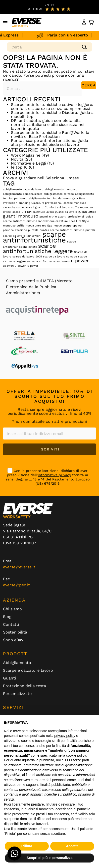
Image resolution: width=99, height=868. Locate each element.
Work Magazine (26, 155)
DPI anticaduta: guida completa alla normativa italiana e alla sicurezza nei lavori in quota (48, 124)
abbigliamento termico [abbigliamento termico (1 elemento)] (59, 194)
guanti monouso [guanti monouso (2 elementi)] (21, 216)
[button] (5, 22)
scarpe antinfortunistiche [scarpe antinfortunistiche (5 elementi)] (34, 237)
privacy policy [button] (65, 736)
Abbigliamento (17, 663)
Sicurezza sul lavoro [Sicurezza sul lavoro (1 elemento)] (56, 261)
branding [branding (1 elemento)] (24, 203)
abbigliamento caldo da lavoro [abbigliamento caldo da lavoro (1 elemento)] (23, 189)
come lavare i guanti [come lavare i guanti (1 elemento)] (30, 207)
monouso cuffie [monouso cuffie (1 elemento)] (14, 226)
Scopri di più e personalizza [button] (49, 858)
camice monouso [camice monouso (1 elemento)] (75, 203)
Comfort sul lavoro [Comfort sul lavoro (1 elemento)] (57, 207)
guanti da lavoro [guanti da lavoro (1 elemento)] (66, 212)
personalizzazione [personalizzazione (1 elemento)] (15, 230)
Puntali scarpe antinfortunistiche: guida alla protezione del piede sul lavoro (49, 142)
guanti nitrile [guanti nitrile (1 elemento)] (48, 217)
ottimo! (35, 9)
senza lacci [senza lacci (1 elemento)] (34, 261)
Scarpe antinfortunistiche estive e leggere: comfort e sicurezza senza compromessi (52, 107)
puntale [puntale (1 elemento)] (33, 230)
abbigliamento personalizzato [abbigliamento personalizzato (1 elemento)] (23, 194)
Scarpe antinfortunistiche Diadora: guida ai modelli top (53, 114)
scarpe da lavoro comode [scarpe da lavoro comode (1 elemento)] (60, 257)
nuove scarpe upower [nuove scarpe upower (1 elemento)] (68, 226)
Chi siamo (12, 609)
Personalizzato (17, 694)
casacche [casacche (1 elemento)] (9, 207)
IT (53, 5)
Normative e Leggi (28, 163)
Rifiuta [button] (27, 846)
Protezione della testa (25, 686)
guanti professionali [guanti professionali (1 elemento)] (71, 217)
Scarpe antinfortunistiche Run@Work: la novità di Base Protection (50, 134)
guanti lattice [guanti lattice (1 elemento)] (87, 212)
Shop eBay (13, 640)
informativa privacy (54, 475)
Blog (7, 617)
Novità (17, 159)
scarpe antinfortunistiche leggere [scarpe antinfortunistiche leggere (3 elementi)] (38, 248)
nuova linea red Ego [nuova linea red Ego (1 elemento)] (39, 226)
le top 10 (19, 167)
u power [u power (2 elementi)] (80, 261)
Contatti (11, 625)
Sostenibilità (15, 632)
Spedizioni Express (24, 35)
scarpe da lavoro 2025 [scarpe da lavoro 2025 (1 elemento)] (27, 257)
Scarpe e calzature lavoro (28, 670)
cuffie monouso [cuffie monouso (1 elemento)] (82, 207)
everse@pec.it (16, 585)
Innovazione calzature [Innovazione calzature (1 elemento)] (53, 221)
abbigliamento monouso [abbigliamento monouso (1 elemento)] (61, 189)
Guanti (9, 678)
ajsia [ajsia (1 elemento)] (75, 198)
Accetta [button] (72, 846)
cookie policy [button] (76, 755)
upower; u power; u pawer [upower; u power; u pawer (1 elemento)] (21, 266)
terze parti (81, 760)
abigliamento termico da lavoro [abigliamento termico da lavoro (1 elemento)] (50, 198)
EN (47, 5)
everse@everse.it (19, 567)
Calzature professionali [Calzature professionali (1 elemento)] (47, 203)
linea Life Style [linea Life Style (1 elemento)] (79, 221)
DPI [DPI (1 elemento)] (24, 212)
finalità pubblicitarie (55, 785)
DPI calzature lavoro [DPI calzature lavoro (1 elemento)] (41, 212)
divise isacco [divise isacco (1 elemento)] (12, 212)
